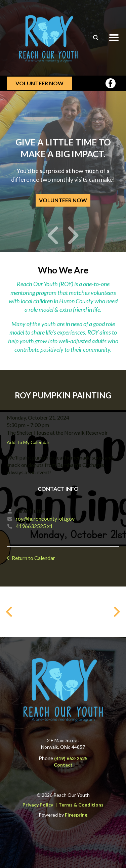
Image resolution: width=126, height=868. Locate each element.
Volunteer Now (39, 83)
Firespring (76, 815)
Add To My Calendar (28, 442)
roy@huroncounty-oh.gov (45, 518)
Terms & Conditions (81, 805)
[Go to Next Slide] (116, 612)
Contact (63, 765)
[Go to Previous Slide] (10, 612)
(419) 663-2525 (71, 758)
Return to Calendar (33, 558)
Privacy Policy (38, 805)
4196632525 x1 (34, 526)
